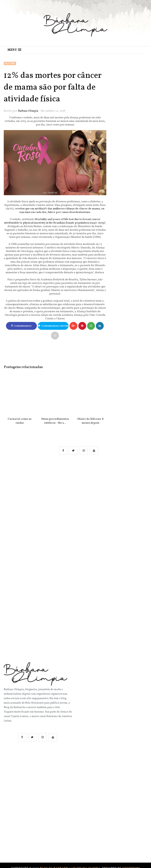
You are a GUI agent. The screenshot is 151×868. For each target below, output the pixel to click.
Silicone (10, 63)
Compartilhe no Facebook (21, 327)
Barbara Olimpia (28, 111)
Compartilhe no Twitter (53, 326)
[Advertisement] (79, 496)
